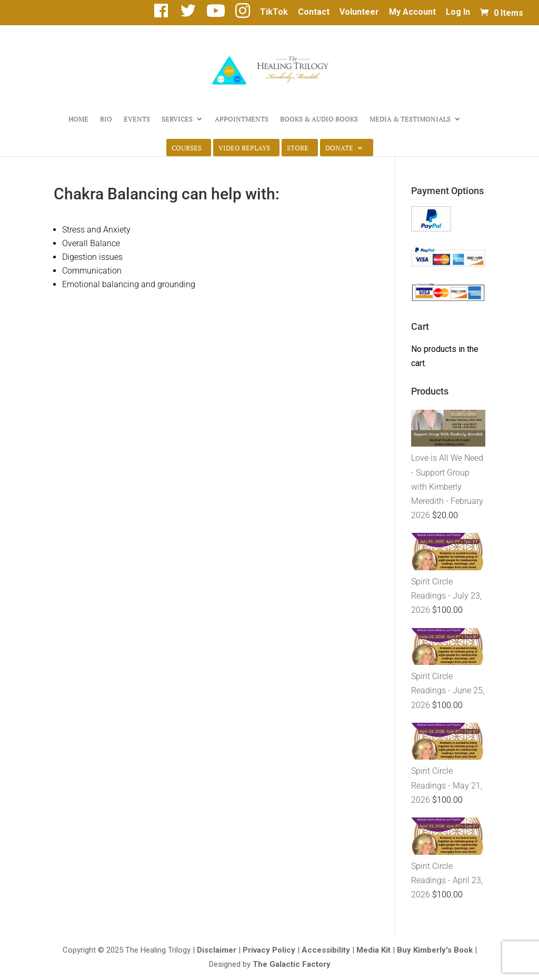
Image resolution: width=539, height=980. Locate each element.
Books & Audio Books (319, 119)
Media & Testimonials (410, 119)
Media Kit (373, 950)
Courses (187, 148)
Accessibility (326, 950)
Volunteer (359, 12)
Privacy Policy (269, 950)
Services (177, 119)
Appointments (242, 119)
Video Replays (244, 148)
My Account (412, 12)
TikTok (274, 12)
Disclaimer (217, 950)
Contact (314, 12)
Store (298, 148)
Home (78, 119)
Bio (106, 119)
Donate (339, 148)
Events (137, 119)
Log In (458, 12)
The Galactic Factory (292, 964)
